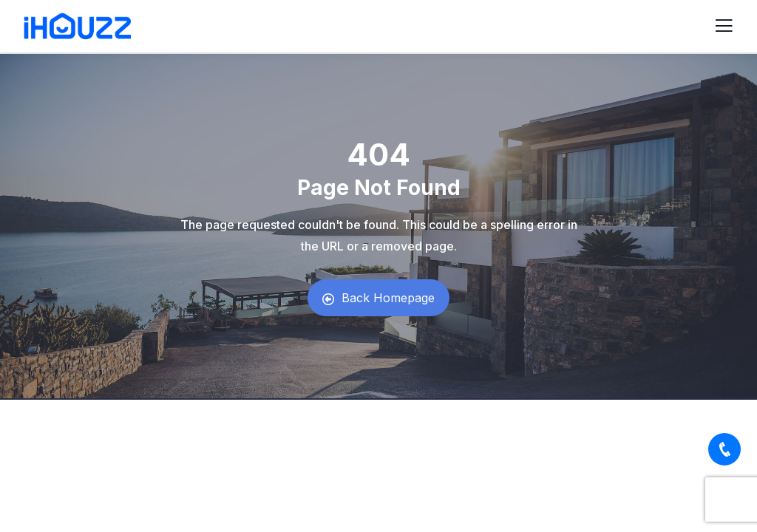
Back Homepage (378, 298)
